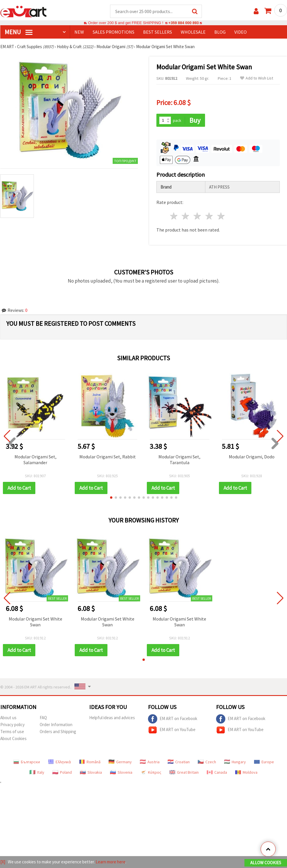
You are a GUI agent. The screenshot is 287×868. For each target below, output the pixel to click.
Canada (217, 773)
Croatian (179, 762)
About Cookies (13, 739)
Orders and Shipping (58, 732)
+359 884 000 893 (184, 23)
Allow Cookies (266, 863)
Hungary (235, 762)
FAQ (43, 718)
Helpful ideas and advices (112, 718)
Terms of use (12, 732)
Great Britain (184, 773)
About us (8, 718)
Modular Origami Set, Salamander (35, 460)
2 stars (186, 217)
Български (27, 762)
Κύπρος (151, 773)
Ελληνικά (60, 762)
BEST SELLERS (158, 32)
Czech (207, 762)
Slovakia (91, 773)
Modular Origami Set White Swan (35, 622)
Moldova (246, 773)
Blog (220, 32)
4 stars (210, 217)
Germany (120, 762)
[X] (3, 862)
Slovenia (121, 773)
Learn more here (110, 862)
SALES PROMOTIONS (114, 32)
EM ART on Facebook (173, 719)
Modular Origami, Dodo (252, 457)
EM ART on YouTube (172, 730)
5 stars (221, 217)
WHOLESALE (193, 32)
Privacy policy (12, 725)
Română (90, 762)
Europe (264, 762)
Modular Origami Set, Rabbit (108, 457)
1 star (174, 217)
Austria (150, 762)
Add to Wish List (257, 78)
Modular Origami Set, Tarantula (179, 460)
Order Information (56, 725)
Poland (62, 773)
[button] (111, 498)
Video (241, 32)
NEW (79, 32)
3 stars (198, 217)
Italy (37, 773)
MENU (19, 32)
